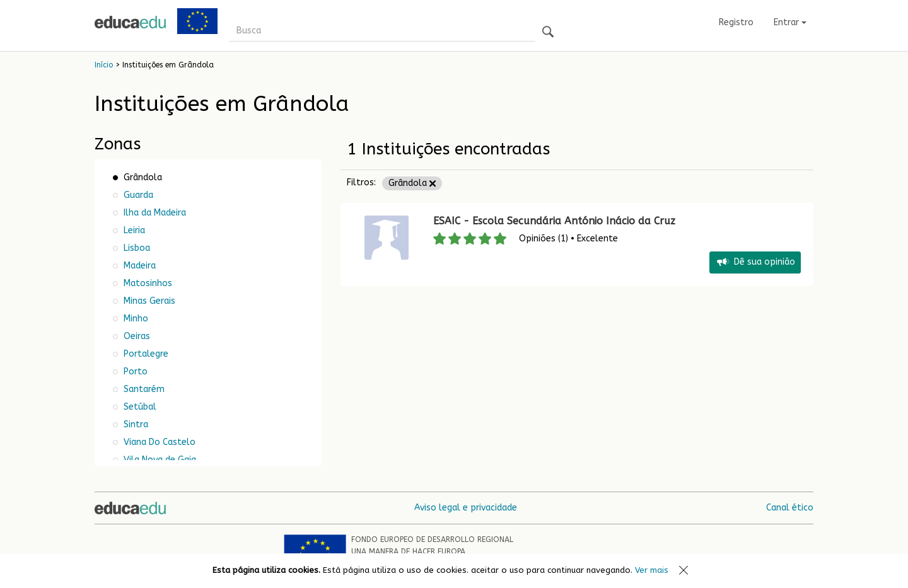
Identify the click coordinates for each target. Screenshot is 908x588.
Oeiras (136, 336)
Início (104, 65)
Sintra (135, 424)
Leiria (133, 230)
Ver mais (652, 570)
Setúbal (139, 407)
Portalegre (145, 354)
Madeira (138, 266)
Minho (135, 319)
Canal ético (790, 508)
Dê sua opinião (755, 262)
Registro (736, 22)
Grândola (412, 183)
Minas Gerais (148, 301)
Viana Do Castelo (158, 442)
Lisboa (136, 248)
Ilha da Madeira (154, 213)
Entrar (790, 22)
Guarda (137, 195)
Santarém (143, 389)
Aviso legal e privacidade (466, 508)
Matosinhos (147, 283)
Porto (134, 372)
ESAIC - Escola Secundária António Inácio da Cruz (556, 221)
